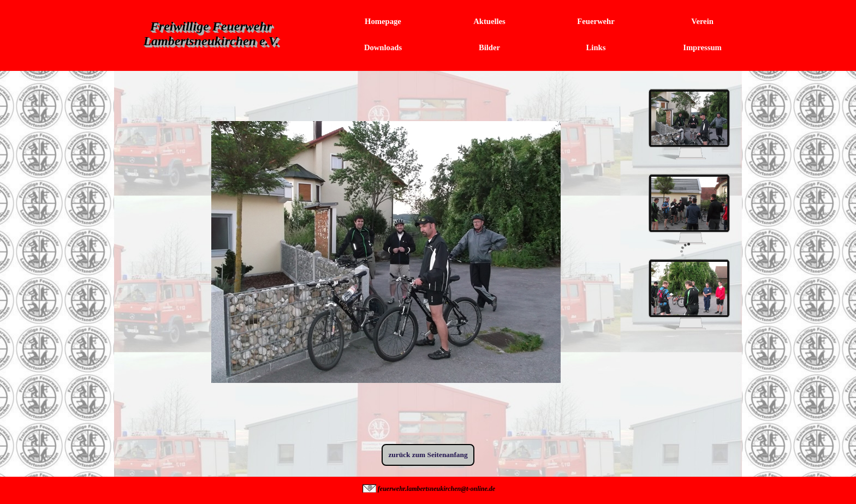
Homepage (383, 21)
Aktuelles (489, 21)
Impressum (702, 47)
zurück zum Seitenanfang (428, 455)
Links (596, 47)
